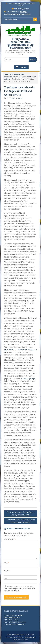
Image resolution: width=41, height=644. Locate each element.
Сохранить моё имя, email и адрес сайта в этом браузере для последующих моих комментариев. (20, 588)
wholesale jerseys (28, 378)
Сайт (6, 578)
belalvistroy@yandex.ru (22, 9)
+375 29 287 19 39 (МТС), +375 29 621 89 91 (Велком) (21, 4)
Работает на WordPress (15, 637)
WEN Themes (23, 640)
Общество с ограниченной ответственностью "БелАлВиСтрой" (21, 43)
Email (7, 571)
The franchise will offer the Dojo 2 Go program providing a (20, 513)
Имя (6, 563)
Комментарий (10, 539)
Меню (21, 67)
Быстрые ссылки (11, 19)
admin (20, 98)
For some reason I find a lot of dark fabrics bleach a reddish (20, 521)
